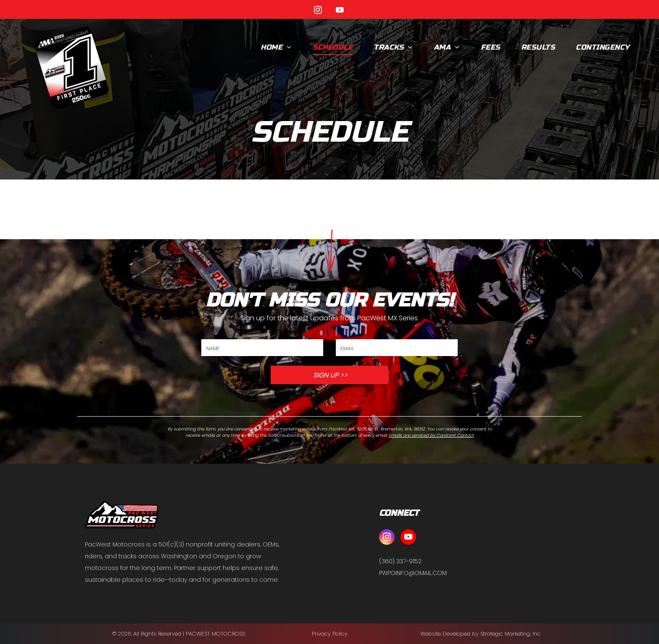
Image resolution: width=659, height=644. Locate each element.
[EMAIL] (397, 348)
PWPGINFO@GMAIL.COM (413, 573)
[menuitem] (276, 48)
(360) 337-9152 (400, 561)
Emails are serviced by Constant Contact (431, 435)
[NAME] (262, 348)
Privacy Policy (330, 634)
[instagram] (318, 11)
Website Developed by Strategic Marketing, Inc (480, 634)
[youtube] (340, 11)
